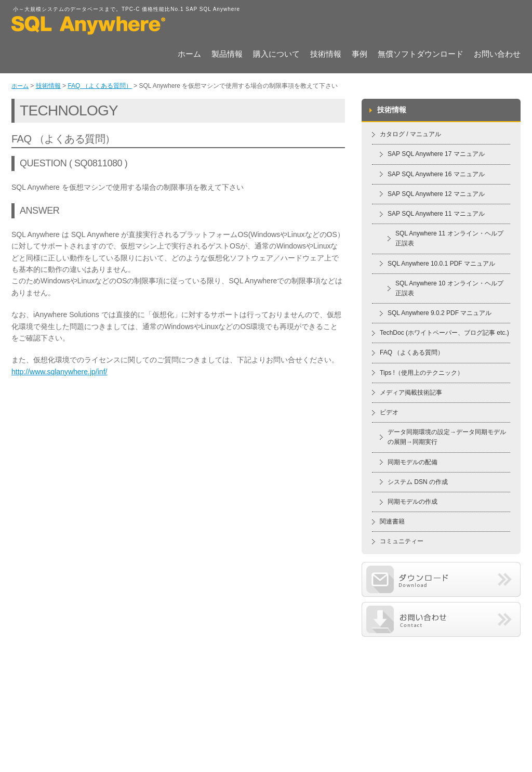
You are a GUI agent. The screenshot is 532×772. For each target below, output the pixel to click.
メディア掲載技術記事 (411, 392)
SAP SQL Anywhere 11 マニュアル (436, 214)
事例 (360, 55)
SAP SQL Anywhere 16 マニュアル (436, 174)
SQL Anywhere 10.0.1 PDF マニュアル (441, 264)
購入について (276, 55)
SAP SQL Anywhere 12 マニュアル (436, 194)
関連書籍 (392, 521)
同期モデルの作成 (413, 502)
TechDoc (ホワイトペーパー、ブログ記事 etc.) (444, 333)
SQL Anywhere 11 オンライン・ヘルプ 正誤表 (449, 238)
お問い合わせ (497, 55)
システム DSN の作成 (418, 482)
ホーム (189, 55)
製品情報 (227, 55)
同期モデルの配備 (413, 462)
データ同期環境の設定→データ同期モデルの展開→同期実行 (447, 437)
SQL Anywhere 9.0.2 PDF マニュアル (440, 313)
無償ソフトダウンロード (421, 55)
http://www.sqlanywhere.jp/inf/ (59, 372)
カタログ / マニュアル (410, 134)
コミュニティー (402, 541)
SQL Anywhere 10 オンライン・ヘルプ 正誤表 (449, 288)
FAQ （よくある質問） (99, 86)
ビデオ (389, 412)
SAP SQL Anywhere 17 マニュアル (436, 154)
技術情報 (326, 55)
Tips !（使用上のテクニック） (422, 373)
